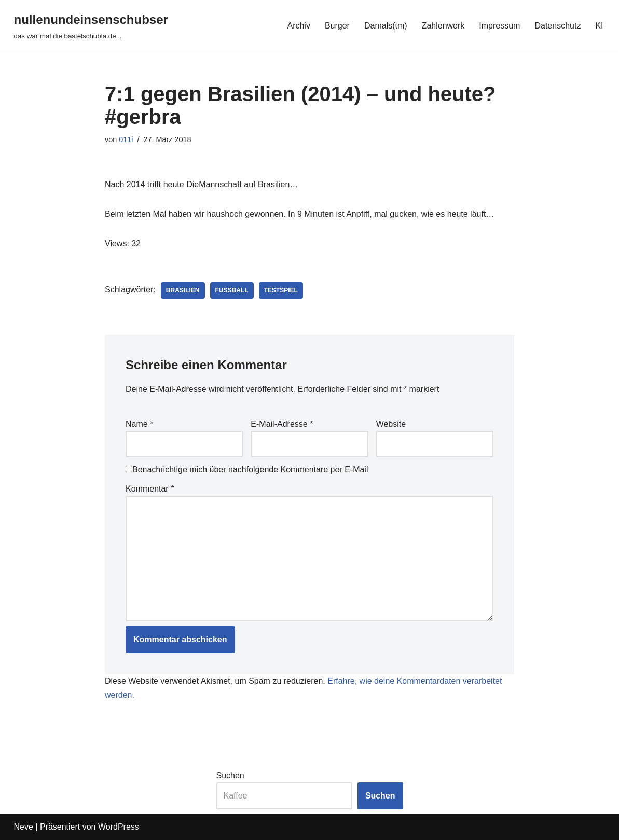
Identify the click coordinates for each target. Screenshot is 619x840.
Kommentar (150, 489)
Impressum (499, 26)
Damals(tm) (386, 26)
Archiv (298, 26)
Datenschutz (558, 26)
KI (599, 26)
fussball (232, 290)
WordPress (119, 827)
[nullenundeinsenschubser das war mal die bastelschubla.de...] (91, 26)
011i (126, 139)
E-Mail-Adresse (282, 424)
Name (139, 424)
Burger (337, 26)
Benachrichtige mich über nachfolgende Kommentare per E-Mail (247, 470)
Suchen (230, 775)
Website (391, 424)
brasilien (183, 290)
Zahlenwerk (443, 26)
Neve (24, 827)
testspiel (281, 290)
